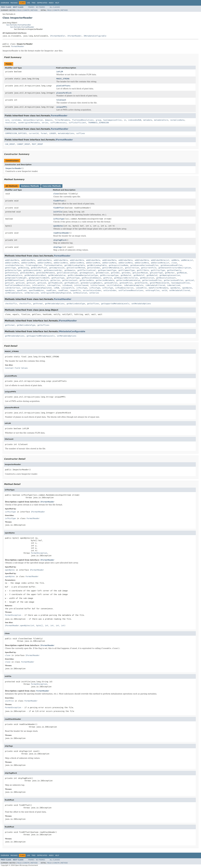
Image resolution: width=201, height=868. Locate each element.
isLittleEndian (114, 285)
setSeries (94, 293)
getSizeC (190, 280)
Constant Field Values (16, 368)
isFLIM (60, 72)
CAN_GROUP (10, 144)
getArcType (10, 268)
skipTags (58, 247)
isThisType (59, 219)
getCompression (57, 268)
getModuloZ (152, 275)
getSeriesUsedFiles (152, 280)
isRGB (56, 288)
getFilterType (158, 270)
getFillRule (143, 270)
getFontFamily (174, 270)
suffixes (81, 133)
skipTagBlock (60, 240)
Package (14, 3)
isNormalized (174, 285)
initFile (58, 212)
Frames (31, 7)
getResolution (147, 278)
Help (57, 3)
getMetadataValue (57, 275)
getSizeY (31, 283)
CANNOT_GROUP (23, 144)
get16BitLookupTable (75, 265)
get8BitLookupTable (97, 265)
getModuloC (126, 275)
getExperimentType (107, 270)
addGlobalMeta (12, 260)
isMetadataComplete (134, 285)
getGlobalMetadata (45, 273)
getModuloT (139, 275)
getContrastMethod (76, 268)
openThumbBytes (36, 290)
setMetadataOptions (141, 304)
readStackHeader (61, 233)
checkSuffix (11, 304)
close (56, 194)
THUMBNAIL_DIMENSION (98, 123)
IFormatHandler (58, 36)
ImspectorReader (13, 168)
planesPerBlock (64, 93)
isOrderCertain (13, 288)
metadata (148, 120)
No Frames (40, 7)
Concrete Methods (52, 186)
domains (49, 120)
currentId (34, 133)
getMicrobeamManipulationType (83, 275)
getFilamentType (127, 270)
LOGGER (53, 133)
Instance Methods (30, 186)
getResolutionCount (166, 278)
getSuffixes (93, 304)
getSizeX (20, 283)
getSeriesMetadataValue (128, 280)
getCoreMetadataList (113, 268)
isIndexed (67, 285)
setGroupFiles (153, 290)
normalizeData (177, 120)
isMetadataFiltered (155, 285)
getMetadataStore (14, 275)
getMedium (182, 273)
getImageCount (87, 273)
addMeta (175, 260)
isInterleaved (81, 285)
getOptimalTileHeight (16, 278)
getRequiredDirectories (126, 278)
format (44, 133)
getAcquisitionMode (118, 265)
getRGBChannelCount (15, 280)
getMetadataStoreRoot (35, 275)
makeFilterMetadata (158, 288)
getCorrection (132, 268)
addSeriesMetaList (160, 263)
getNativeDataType (76, 304)
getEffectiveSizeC (87, 270)
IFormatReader (74, 36)
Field (19, 10)
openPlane (22, 290)
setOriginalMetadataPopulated (56, 293)
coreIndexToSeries (14, 265)
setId (164, 290)
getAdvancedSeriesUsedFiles (144, 265)
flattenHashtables (53, 265)
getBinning (23, 268)
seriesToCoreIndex (92, 290)
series (45, 123)
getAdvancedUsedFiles (171, 265)
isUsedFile (141, 288)
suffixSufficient (77, 123)
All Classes (55, 7)
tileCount (61, 100)
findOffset (59, 201)
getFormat (38, 304)
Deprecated (42, 3)
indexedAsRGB (135, 120)
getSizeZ (42, 283)
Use (28, 3)
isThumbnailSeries (124, 288)
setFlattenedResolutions (131, 290)
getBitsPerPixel (39, 268)
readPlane (51, 290)
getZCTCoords (141, 283)
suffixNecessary (58, 123)
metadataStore (161, 120)
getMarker (170, 273)
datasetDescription (33, 120)
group (98, 120)
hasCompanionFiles (112, 120)
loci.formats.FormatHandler (19, 25)
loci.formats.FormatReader (22, 27)
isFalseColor (39, 285)
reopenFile (75, 290)
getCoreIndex (94, 268)
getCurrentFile (149, 268)
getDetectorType (13, 270)
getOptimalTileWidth (39, 278)
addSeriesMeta (12, 263)
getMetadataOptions (55, 304)
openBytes (58, 226)
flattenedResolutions (83, 120)
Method (34, 10)
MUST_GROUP (37, 144)
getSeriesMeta (87, 280)
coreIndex (16, 120)
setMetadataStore (14, 293)
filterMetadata (62, 120)
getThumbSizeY (72, 283)
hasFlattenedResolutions (17, 285)
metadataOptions (66, 133)
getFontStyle (11, 273)
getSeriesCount (70, 280)
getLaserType (156, 273)
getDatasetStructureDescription (175, 268)
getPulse (108, 278)
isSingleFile (68, 288)
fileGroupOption (34, 265)
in (125, 120)
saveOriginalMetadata (29, 123)
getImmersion (102, 273)
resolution (10, 123)
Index (51, 3)
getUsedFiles (111, 283)
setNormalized (32, 293)
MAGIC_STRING (63, 79)
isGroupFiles (54, 285)
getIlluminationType (67, 273)
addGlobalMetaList (160, 260)
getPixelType (58, 278)
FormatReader (18, 46)
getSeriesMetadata (105, 280)
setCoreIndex (110, 290)
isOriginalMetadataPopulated (37, 288)
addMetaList (187, 260)
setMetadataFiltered (179, 290)
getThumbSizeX (55, 283)
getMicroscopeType (109, 275)
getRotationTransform (37, 280)
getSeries (55, 280)
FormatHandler (60, 129)
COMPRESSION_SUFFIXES (16, 133)
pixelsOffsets (63, 86)
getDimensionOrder (32, 270)
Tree (34, 3)
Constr (26, 10)
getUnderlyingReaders (91, 283)
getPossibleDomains (91, 278)
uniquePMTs (62, 107)
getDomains (70, 270)
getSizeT (9, 283)
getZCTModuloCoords (160, 283)
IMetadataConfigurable (95, 36)
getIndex (115, 273)
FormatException (39, 553)
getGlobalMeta (27, 273)
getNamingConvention (170, 275)
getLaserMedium (140, 273)
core (7, 120)
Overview (5, 3)
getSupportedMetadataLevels (115, 304)
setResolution (80, 293)
